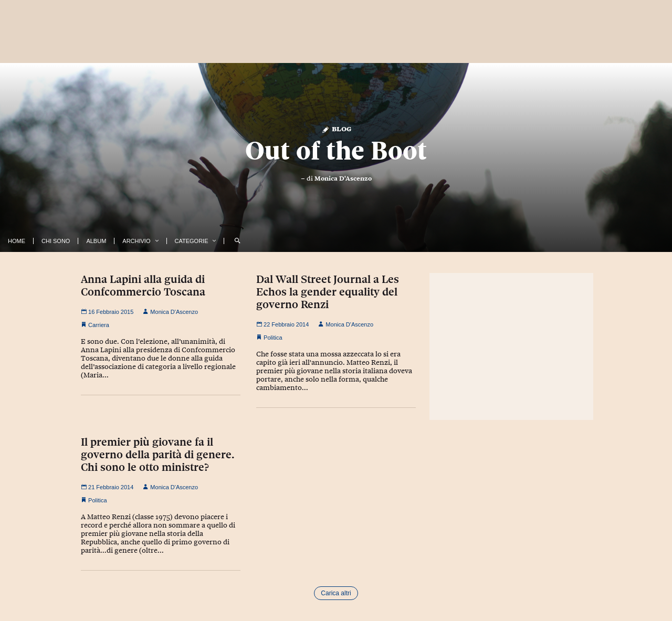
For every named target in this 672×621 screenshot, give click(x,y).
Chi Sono (56, 241)
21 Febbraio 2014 (107, 487)
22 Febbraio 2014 (282, 324)
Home (17, 241)
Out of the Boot (336, 151)
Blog (336, 128)
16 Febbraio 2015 (107, 312)
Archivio (136, 241)
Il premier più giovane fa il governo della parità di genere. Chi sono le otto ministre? (158, 455)
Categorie (192, 241)
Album (96, 241)
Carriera (99, 325)
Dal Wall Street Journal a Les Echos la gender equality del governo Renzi (328, 292)
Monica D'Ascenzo (343, 178)
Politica (273, 338)
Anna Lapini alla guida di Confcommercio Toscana (143, 286)
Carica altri (336, 593)
